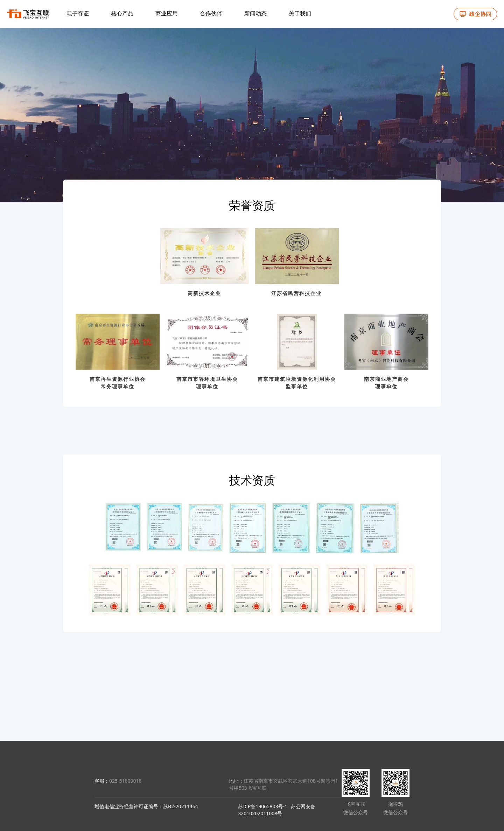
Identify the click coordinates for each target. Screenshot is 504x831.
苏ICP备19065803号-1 (263, 806)
